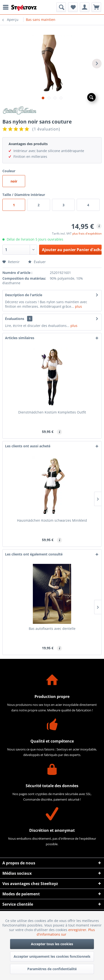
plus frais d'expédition (87, 233)
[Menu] (7, 7)
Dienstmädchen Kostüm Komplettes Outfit (52, 412)
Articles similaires (20, 338)
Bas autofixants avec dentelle (52, 629)
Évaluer (37, 262)
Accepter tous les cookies (52, 944)
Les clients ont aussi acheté (28, 446)
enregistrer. (78, 930)
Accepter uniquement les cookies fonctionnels (52, 956)
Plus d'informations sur (66, 932)
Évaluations (15, 319)
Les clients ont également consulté (34, 554)
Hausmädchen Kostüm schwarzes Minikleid (52, 520)
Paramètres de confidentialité (52, 969)
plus (78, 306)
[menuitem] (7, 7)
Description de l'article (24, 295)
